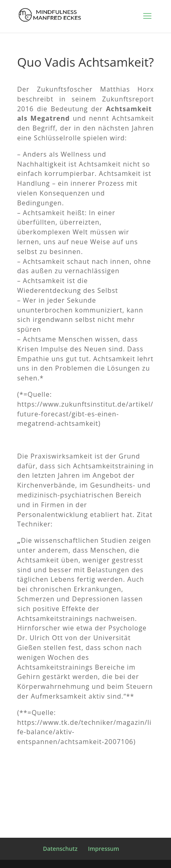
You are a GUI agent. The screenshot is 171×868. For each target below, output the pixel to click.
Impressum (103, 849)
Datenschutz (60, 849)
